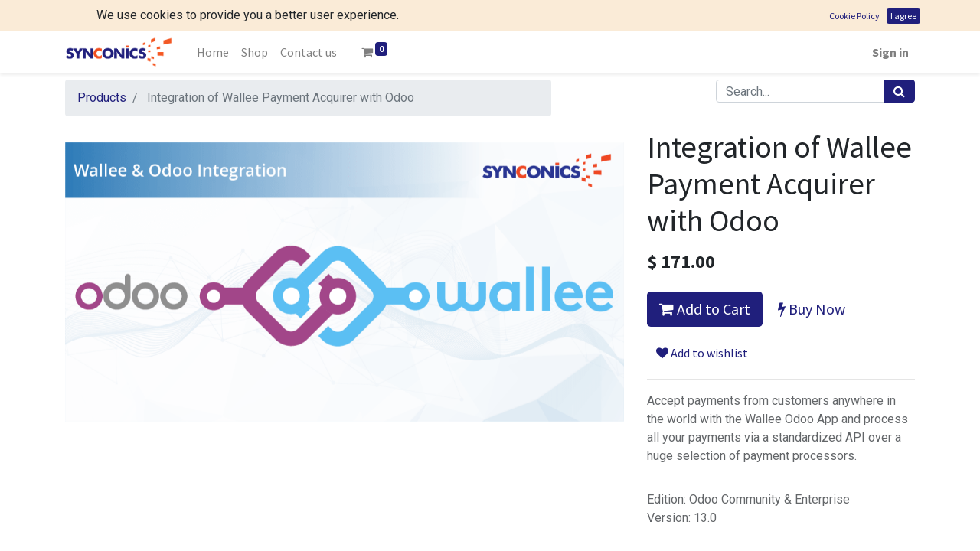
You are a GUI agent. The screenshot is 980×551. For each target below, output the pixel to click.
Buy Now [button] (812, 309)
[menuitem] (213, 52)
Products (102, 98)
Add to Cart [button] (705, 309)
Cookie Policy (854, 16)
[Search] (899, 91)
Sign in (890, 52)
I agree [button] (903, 16)
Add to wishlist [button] (702, 353)
